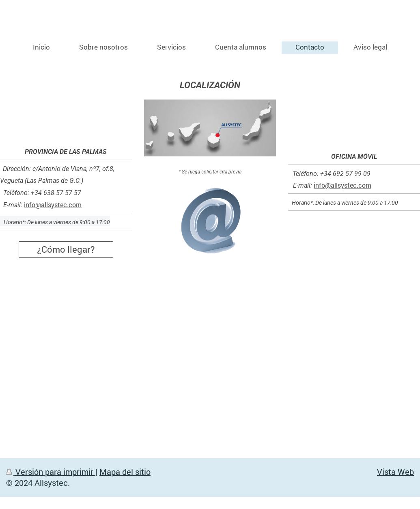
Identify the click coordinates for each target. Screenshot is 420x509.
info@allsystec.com (53, 205)
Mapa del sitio (125, 472)
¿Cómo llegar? (66, 249)
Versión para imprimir (51, 472)
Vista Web (395, 472)
